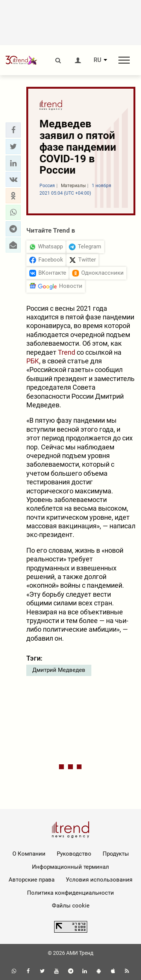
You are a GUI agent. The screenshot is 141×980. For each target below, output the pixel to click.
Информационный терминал (70, 867)
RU (97, 60)
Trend (67, 352)
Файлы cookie (71, 906)
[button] (13, 130)
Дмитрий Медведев (59, 670)
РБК (33, 361)
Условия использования (99, 880)
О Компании (29, 854)
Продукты (116, 854)
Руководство (74, 854)
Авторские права (32, 880)
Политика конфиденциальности (70, 893)
